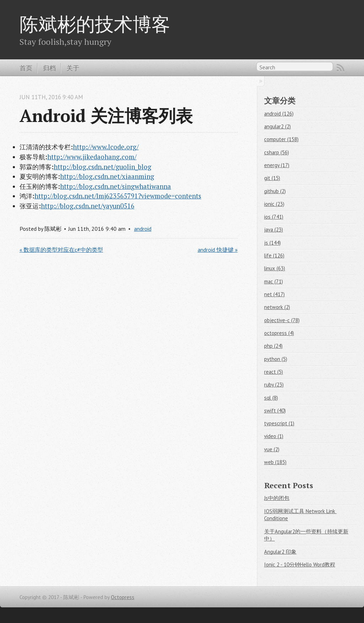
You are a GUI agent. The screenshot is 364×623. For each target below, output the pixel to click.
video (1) (274, 436)
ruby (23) (274, 385)
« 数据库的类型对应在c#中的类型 (61, 250)
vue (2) (272, 449)
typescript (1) (279, 423)
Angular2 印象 (280, 552)
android (143, 229)
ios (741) (274, 217)
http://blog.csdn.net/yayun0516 (88, 206)
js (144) (272, 243)
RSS (341, 68)
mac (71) (274, 281)
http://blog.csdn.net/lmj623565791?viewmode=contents (118, 196)
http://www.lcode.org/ (106, 147)
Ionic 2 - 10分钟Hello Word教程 (300, 565)
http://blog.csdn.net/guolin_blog (103, 167)
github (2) (275, 191)
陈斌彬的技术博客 (95, 24)
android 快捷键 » (218, 250)
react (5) (274, 372)
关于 (73, 68)
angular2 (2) (277, 126)
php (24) (273, 346)
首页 (26, 68)
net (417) (274, 294)
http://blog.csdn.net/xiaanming (107, 176)
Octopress (123, 597)
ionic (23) (274, 204)
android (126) (279, 114)
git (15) (272, 178)
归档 (49, 68)
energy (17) (277, 165)
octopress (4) (279, 333)
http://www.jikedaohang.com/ (92, 157)
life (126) (274, 255)
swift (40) (275, 411)
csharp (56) (277, 152)
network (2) (277, 307)
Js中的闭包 (277, 498)
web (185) (275, 462)
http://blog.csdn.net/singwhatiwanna (116, 186)
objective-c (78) (282, 320)
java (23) (274, 230)
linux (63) (275, 268)
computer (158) (281, 139)
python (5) (276, 359)
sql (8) (271, 398)
